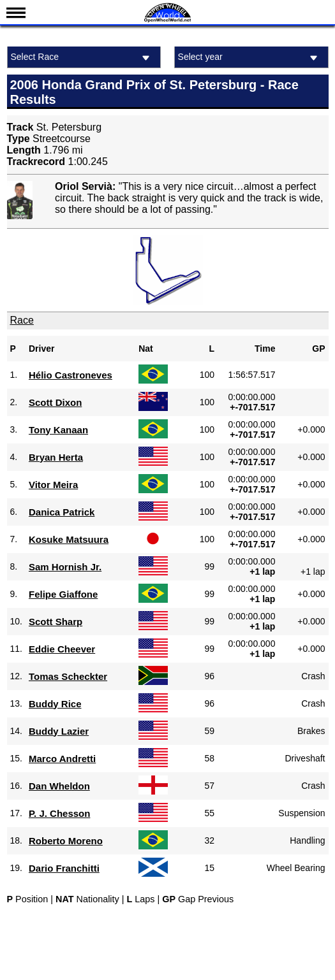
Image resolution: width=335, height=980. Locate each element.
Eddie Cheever (62, 649)
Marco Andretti (62, 759)
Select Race (83, 58)
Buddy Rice (55, 704)
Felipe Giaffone (63, 594)
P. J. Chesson (59, 813)
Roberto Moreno (66, 841)
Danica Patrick (62, 512)
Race (22, 320)
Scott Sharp (56, 622)
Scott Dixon (55, 402)
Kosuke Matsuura (69, 539)
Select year (250, 58)
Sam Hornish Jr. (65, 567)
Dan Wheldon (59, 786)
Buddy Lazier (59, 731)
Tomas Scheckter (68, 676)
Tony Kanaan (58, 430)
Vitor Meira (53, 485)
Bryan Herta (56, 457)
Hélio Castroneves (71, 375)
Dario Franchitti (64, 868)
